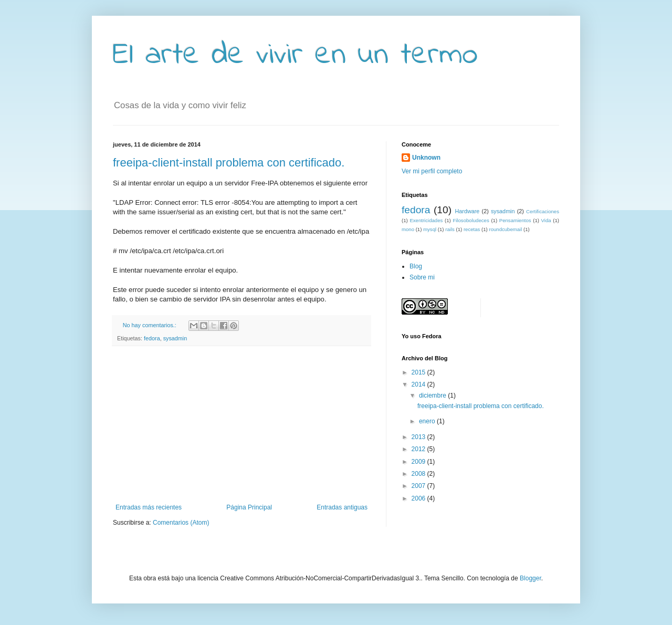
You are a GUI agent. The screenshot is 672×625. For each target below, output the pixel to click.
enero (428, 421)
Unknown (426, 158)
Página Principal (249, 507)
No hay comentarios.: (150, 325)
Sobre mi (422, 277)
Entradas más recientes (149, 507)
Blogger (531, 578)
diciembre (433, 395)
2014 (419, 384)
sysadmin (175, 338)
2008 (419, 474)
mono (408, 229)
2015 (419, 372)
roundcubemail (505, 229)
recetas (472, 229)
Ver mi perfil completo (432, 171)
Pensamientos (515, 220)
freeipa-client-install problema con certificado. (229, 163)
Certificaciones (543, 211)
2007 (419, 486)
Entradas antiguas (342, 507)
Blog (416, 266)
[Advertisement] (241, 425)
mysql (430, 229)
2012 (419, 449)
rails (450, 229)
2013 (419, 437)
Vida (546, 220)
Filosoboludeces (471, 220)
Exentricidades (426, 220)
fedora (152, 338)
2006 (419, 498)
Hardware (468, 211)
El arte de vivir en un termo (295, 55)
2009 (419, 462)
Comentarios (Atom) (181, 523)
